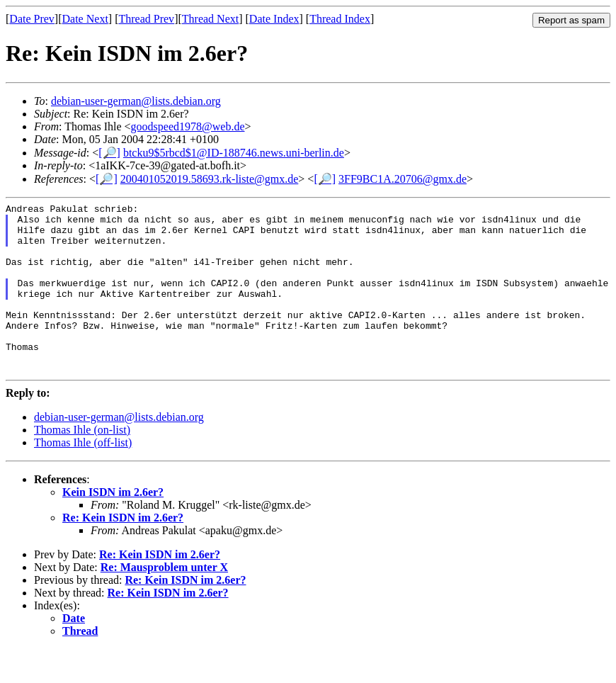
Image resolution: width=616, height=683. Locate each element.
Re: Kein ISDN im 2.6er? (123, 552)
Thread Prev (146, 19)
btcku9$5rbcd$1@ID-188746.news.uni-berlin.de (234, 153)
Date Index (274, 19)
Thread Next (210, 19)
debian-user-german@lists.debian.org (136, 101)
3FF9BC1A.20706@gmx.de (403, 179)
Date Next (85, 19)
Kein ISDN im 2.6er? (113, 526)
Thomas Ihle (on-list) (82, 464)
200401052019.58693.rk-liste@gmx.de (210, 179)
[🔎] (109, 153)
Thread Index (340, 19)
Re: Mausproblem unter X (164, 601)
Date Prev (32, 19)
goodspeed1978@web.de (188, 126)
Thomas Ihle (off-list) (83, 476)
